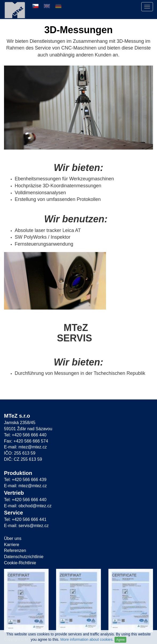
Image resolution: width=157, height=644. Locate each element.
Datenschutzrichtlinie (24, 557)
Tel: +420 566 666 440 (25, 435)
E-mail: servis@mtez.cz (26, 526)
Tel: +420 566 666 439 (25, 480)
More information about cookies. (87, 639)
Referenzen (15, 550)
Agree (120, 640)
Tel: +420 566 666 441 (25, 519)
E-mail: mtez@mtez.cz (25, 447)
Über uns (13, 538)
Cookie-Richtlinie (20, 563)
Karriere (12, 545)
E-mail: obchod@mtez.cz (28, 506)
